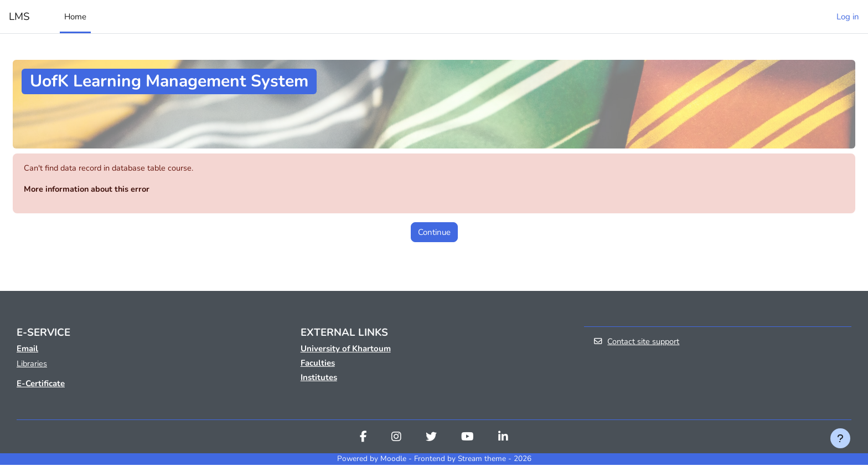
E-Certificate (41, 385)
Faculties (318, 363)
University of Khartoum (346, 349)
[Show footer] (840, 438)
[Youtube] (467, 439)
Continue (434, 233)
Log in (848, 17)
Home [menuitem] (75, 17)
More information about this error (89, 190)
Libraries (32, 365)
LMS (19, 17)
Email (27, 349)
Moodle (393, 460)
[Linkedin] (503, 439)
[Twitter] (431, 439)
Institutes (319, 378)
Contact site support (637, 343)
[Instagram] (396, 439)
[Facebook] (363, 439)
